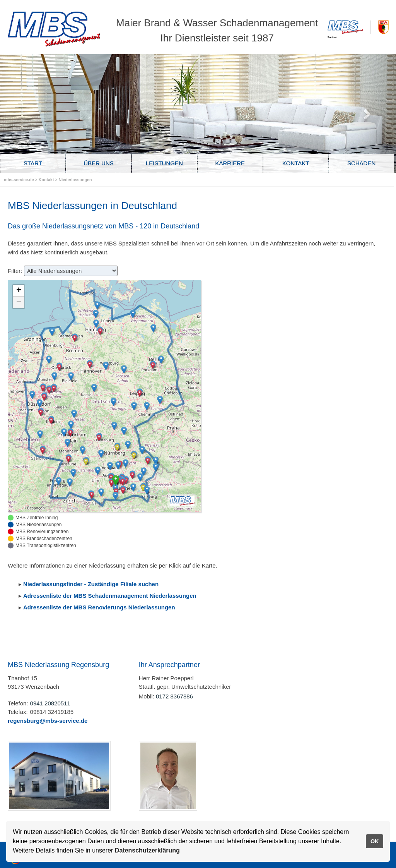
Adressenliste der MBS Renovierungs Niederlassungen (99, 607)
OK (375, 841)
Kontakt (47, 180)
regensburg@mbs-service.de (48, 721)
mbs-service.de (19, 180)
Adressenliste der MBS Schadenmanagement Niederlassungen (110, 596)
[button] (128, 445)
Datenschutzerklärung (147, 850)
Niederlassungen (75, 180)
